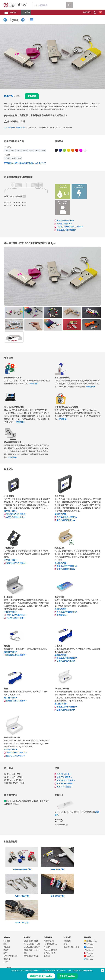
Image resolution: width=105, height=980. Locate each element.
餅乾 (66, 944)
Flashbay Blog (91, 941)
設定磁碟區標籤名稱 (31, 956)
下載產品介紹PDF (63, 223)
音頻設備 (7, 959)
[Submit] (36, 5)
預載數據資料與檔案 (31, 941)
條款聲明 (67, 941)
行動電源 (7, 947)
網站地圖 (47, 956)
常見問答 (47, 947)
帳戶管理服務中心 (50, 944)
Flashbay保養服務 (50, 950)
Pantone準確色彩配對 (32, 944)
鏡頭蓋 (6, 950)
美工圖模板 (61, 615)
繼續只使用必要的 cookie (41, 976)
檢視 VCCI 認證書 (64, 787)
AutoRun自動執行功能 (32, 947)
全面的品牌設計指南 (65, 220)
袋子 (5, 953)
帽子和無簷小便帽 (10, 956)
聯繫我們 (87, 12)
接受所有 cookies (67, 976)
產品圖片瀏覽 (10, 511)
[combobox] (49, 5)
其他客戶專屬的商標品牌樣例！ (70, 227)
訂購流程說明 (49, 941)
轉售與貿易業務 (49, 953)
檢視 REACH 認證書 (65, 780)
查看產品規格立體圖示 (66, 230)
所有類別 (11, 12)
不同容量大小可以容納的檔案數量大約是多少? (25, 163)
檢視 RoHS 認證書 (64, 783)
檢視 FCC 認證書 (64, 777)
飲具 (5, 944)
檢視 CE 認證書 (63, 774)
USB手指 (26, 12)
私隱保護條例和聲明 (71, 947)
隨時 (49, 970)
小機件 (6, 962)
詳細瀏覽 (33, 384)
